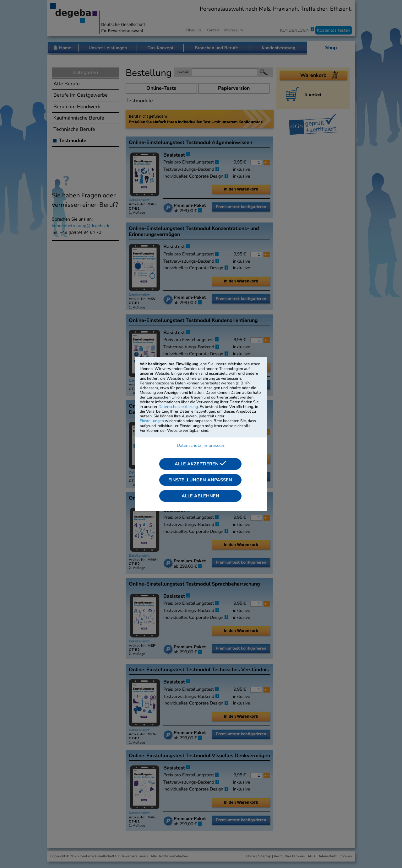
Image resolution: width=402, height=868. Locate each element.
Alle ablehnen (200, 496)
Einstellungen (152, 421)
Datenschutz (189, 445)
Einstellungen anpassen (200, 480)
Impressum (215, 445)
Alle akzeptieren (200, 464)
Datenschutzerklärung (178, 407)
